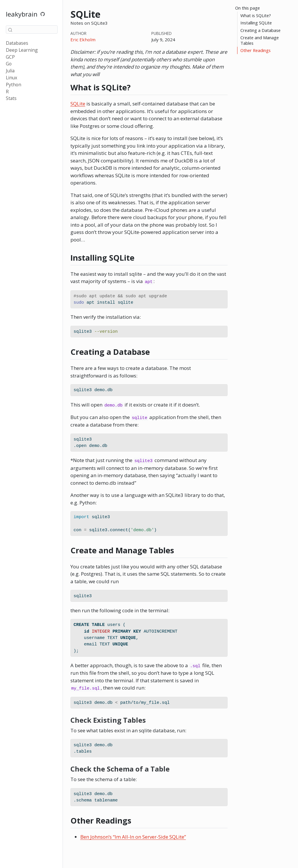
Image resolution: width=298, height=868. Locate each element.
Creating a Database (260, 30)
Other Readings (256, 50)
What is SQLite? (256, 15)
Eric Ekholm (83, 40)
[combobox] (32, 29)
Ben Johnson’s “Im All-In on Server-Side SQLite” (133, 837)
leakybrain (22, 14)
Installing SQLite (256, 23)
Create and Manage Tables (260, 40)
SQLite (78, 104)
